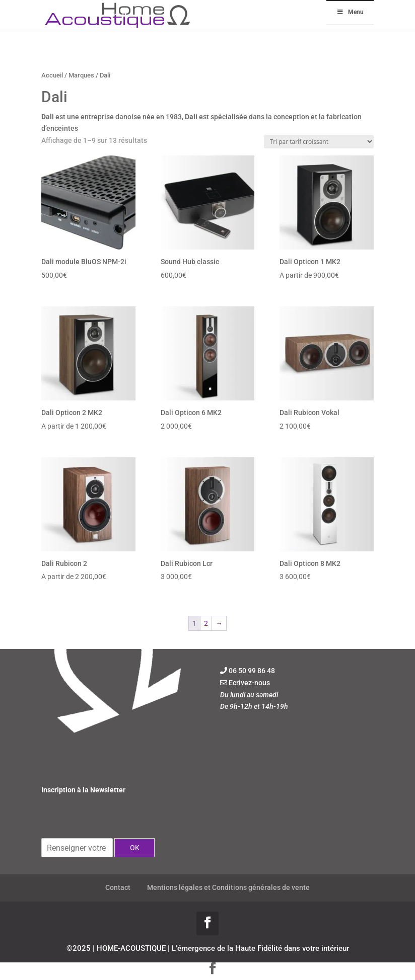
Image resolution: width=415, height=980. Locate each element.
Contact (118, 887)
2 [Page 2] (206, 623)
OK (135, 848)
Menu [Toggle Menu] (350, 12)
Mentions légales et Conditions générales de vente (228, 887)
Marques (81, 75)
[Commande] (319, 142)
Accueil (52, 75)
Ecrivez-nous (249, 683)
